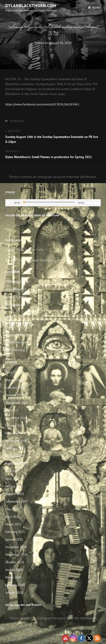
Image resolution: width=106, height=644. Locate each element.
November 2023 (16, 441)
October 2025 (15, 395)
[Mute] (89, 203)
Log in (10, 327)
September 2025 (17, 403)
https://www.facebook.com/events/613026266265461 (42, 104)
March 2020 (13, 577)
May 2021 (12, 509)
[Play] (8, 203)
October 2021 (15, 494)
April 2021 (13, 517)
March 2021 (13, 524)
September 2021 (17, 501)
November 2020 (16, 555)
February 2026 (15, 388)
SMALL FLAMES (16, 297)
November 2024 (16, 418)
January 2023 (14, 456)
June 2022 (12, 471)
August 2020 (14, 570)
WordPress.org (15, 350)
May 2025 (12, 410)
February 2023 (15, 448)
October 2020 (15, 562)
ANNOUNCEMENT (17, 282)
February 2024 (15, 433)
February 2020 (15, 585)
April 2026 (13, 372)
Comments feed (16, 342)
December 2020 (16, 547)
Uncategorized (17, 121)
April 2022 (13, 479)
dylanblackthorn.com (31, 6)
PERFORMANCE (16, 290)
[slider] (49, 202)
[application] (53, 203)
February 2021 (15, 532)
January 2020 (14, 593)
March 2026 (13, 380)
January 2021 (14, 539)
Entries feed (14, 335)
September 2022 (17, 463)
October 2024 (15, 425)
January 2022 (14, 486)
